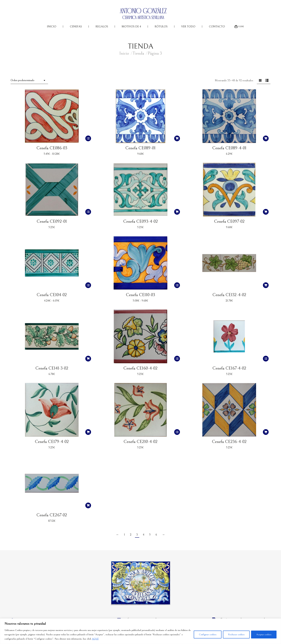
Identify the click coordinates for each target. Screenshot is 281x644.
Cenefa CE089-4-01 (229, 148)
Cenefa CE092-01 (52, 221)
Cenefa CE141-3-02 (52, 368)
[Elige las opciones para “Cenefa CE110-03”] (177, 285)
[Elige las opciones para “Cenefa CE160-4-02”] (177, 359)
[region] (140, 631)
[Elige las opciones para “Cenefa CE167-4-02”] (266, 359)
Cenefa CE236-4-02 (229, 442)
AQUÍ (95, 639)
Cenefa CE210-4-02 (140, 442)
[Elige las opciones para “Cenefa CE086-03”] (88, 138)
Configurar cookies (208, 635)
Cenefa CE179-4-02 (52, 442)
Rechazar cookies (236, 635)
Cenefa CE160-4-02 (140, 368)
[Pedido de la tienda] (29, 81)
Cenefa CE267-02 (52, 515)
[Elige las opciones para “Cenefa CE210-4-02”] (177, 432)
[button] (177, 138)
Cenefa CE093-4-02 (140, 221)
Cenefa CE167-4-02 (229, 368)
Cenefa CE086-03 (52, 148)
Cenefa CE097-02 (229, 221)
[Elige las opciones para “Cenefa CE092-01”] (88, 212)
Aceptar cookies (264, 635)
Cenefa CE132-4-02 (229, 295)
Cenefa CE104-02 (52, 295)
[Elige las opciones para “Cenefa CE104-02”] (88, 285)
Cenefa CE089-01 (140, 148)
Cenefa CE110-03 (140, 295)
